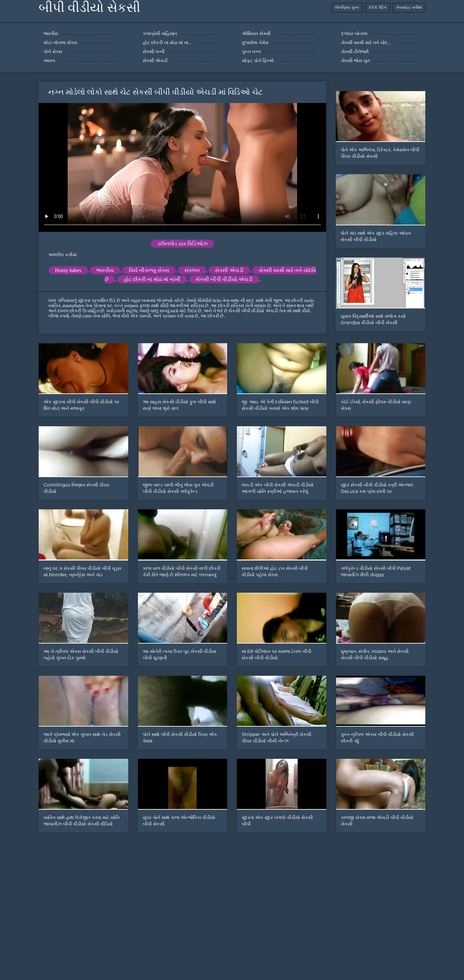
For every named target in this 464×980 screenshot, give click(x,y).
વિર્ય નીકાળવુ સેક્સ (149, 270)
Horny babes (68, 270)
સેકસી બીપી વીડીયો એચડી (224, 279)
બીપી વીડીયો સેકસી (89, 8)
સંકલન (192, 270)
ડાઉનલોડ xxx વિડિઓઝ (182, 244)
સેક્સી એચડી (229, 270)
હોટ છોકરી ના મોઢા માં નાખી (152, 279)
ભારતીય (105, 270)
